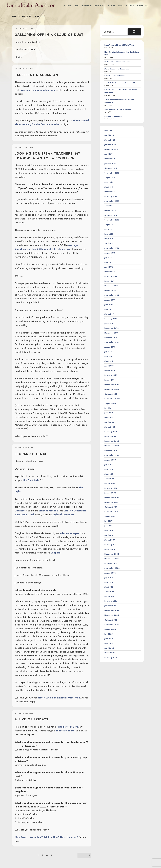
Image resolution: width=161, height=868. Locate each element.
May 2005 (109, 643)
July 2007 (108, 521)
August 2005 (110, 629)
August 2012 (110, 253)
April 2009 (109, 422)
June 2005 (109, 639)
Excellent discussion (36, 75)
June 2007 (109, 526)
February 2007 (111, 545)
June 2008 (109, 469)
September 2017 (112, 201)
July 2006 (109, 578)
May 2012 (109, 262)
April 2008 (109, 479)
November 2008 (112, 446)
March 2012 (109, 272)
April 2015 (109, 206)
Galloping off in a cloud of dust (49, 35)
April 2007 (109, 535)
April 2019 (109, 154)
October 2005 (111, 620)
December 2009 (112, 385)
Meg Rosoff (22, 837)
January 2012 (110, 281)
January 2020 (110, 145)
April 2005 (109, 648)
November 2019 (111, 149)
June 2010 (109, 356)
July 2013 (108, 229)
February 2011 (111, 319)
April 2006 (109, 592)
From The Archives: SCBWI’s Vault (119, 45)
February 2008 (111, 488)
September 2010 (112, 342)
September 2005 (112, 625)
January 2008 (110, 493)
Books (87, 6)
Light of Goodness (64, 514)
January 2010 (110, 380)
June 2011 (109, 305)
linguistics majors (68, 727)
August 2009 (110, 403)
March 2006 (110, 596)
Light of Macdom (49, 511)
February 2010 (111, 375)
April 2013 (109, 243)
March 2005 (110, 653)
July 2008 (108, 465)
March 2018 (109, 192)
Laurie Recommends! (113, 116)
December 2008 (112, 441)
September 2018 (112, 173)
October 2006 (111, 563)
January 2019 (110, 163)
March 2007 (110, 540)
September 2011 (112, 295)
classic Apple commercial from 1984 (59, 698)
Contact (144, 6)
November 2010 (111, 333)
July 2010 (108, 352)
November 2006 (112, 559)
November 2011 (111, 290)
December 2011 (111, 286)
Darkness (20, 511)
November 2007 (112, 502)
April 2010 (109, 366)
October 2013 (111, 215)
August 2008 (110, 460)
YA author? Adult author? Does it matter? (54, 837)
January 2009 (110, 436)
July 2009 (109, 408)
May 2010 (109, 361)
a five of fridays (31, 719)
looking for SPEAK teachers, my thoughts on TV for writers (47, 156)
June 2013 (109, 234)
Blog (112, 6)
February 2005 (111, 658)
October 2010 (111, 338)
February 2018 (111, 196)
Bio (77, 6)
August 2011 (110, 300)
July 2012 (108, 258)
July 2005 (108, 634)
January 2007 (110, 549)
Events (100, 6)
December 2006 (112, 554)
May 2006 (109, 587)
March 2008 (110, 483)
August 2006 (110, 573)
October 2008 (111, 451)
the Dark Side (31, 480)
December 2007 (112, 498)
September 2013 (112, 220)
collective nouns (65, 731)
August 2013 (110, 225)
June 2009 (109, 413)
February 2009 (111, 432)
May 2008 (109, 474)
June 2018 (109, 182)
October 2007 (111, 507)
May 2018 (109, 187)
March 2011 (109, 314)
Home (68, 6)
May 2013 (109, 239)
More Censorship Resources (117, 69)
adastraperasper (70, 533)
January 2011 (110, 323)
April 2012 (109, 267)
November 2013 (111, 211)
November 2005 (112, 615)
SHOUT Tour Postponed (115, 76)
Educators (126, 6)
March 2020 (110, 140)
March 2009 (110, 427)
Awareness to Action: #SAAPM (118, 109)
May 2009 (109, 418)
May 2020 (109, 131)
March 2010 (110, 371)
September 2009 (112, 399)
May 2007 (109, 530)
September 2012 (112, 248)
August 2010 (110, 347)
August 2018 (110, 178)
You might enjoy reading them (38, 90)
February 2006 (111, 601)
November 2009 (112, 389)
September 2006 (112, 568)
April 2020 (109, 135)
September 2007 (112, 512)
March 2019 (110, 159)
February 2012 (111, 276)
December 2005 (112, 611)
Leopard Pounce (31, 454)
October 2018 (111, 168)
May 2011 (108, 309)
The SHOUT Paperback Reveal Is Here (121, 83)
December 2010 (112, 328)
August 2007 (110, 516)
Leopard (56, 553)
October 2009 (111, 394)
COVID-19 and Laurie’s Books (117, 62)
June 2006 (109, 582)
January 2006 (110, 606)
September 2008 (112, 455)
